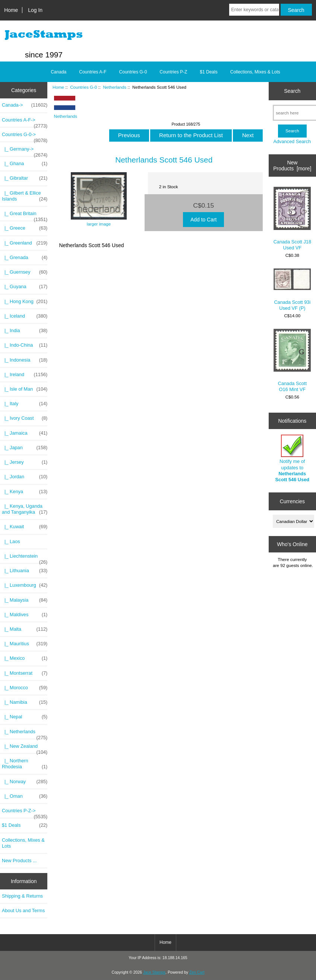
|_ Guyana (25, 287)
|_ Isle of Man (25, 389)
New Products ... (19, 861)
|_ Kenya (25, 492)
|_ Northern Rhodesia (25, 764)
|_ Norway (25, 782)
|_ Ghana (25, 164)
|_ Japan (25, 448)
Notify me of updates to (292, 459)
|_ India (25, 331)
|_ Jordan (25, 477)
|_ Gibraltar (25, 178)
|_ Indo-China (25, 345)
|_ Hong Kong (25, 302)
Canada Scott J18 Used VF (292, 219)
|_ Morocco (25, 688)
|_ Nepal (25, 717)
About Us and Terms (23, 910)
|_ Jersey (25, 462)
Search (292, 91)
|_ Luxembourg (25, 585)
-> (25, 136)
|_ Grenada (25, 258)
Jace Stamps (154, 972)
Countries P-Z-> (25, 813)
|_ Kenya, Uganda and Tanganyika (25, 509)
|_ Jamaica (25, 433)
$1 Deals (208, 72)
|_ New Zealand (25, 748)
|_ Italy (25, 404)
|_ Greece (25, 228)
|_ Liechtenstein (25, 558)
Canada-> (25, 105)
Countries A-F (93, 72)
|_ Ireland (25, 375)
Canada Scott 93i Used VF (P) (292, 289)
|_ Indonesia (25, 360)
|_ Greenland (25, 243)
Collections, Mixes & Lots (255, 72)
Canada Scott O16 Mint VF (292, 360)
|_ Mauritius (25, 644)
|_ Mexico (25, 658)
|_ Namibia (25, 702)
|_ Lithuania (25, 571)
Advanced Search (292, 141)
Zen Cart (197, 972)
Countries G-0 (83, 87)
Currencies (292, 501)
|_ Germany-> (25, 151)
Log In (35, 10)
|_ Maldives (25, 615)
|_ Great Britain (25, 215)
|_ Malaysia (25, 600)
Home (11, 10)
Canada (59, 72)
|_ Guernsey (25, 272)
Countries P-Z (173, 72)
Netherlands (115, 87)
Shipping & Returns (22, 896)
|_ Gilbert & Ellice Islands (25, 196)
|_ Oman (25, 796)
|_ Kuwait (25, 527)
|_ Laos (11, 541)
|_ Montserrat (25, 673)
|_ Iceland (25, 316)
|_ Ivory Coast (25, 418)
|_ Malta (25, 629)
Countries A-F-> (25, 122)
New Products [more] (292, 166)
